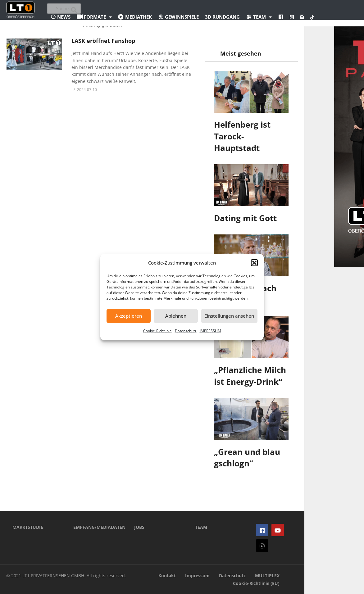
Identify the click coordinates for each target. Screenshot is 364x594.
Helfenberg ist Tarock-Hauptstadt (242, 136)
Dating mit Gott (245, 218)
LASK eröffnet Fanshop (103, 41)
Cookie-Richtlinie (157, 331)
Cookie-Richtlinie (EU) (256, 583)
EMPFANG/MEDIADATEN (94, 527)
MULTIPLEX (267, 576)
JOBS (139, 527)
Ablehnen (176, 316)
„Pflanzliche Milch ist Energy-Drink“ (250, 376)
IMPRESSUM (210, 331)
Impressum (197, 576)
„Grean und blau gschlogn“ (247, 458)
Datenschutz (186, 331)
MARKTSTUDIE (28, 527)
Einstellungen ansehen (229, 316)
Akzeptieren (129, 316)
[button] (254, 263)
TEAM (201, 527)
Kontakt (167, 576)
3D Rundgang (222, 17)
